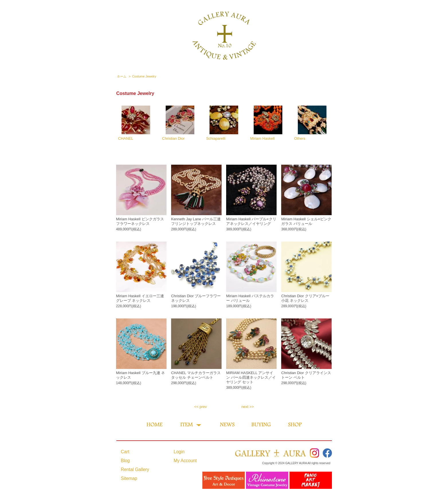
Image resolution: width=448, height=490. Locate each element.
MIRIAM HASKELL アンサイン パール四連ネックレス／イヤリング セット (251, 377)
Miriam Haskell (266, 123)
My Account (185, 461)
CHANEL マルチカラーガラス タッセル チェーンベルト (196, 375)
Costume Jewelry (144, 76)
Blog (125, 461)
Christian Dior (178, 123)
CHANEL (134, 123)
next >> (248, 407)
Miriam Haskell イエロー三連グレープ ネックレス (140, 298)
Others (310, 123)
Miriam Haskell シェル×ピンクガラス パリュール (306, 221)
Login (179, 452)
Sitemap (129, 478)
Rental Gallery (135, 469)
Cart (125, 452)
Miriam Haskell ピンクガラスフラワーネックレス (140, 221)
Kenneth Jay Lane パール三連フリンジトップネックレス (196, 221)
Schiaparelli (222, 123)
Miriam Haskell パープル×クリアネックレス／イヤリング (251, 221)
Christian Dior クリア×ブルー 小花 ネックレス (305, 298)
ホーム (122, 76)
